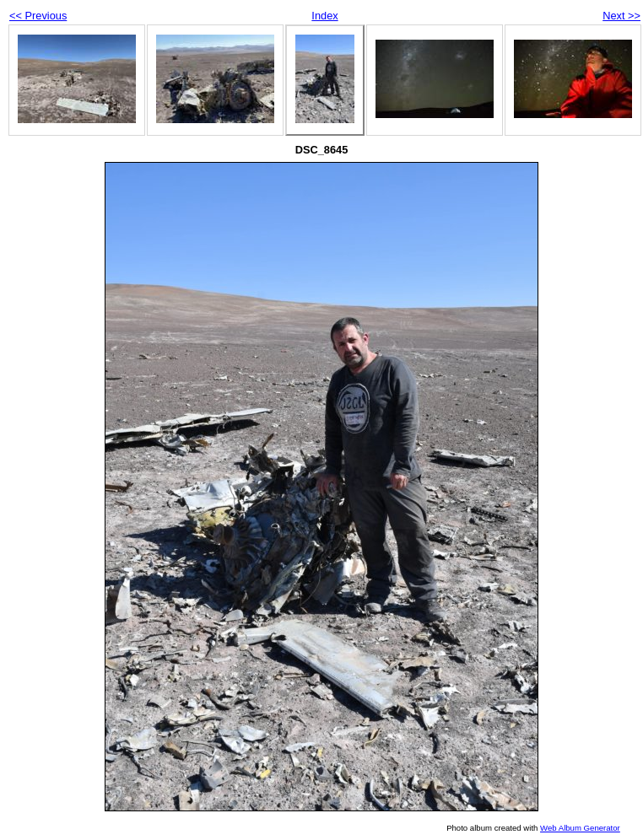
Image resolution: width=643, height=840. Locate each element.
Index (324, 16)
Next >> (621, 16)
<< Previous (38, 16)
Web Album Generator (580, 828)
